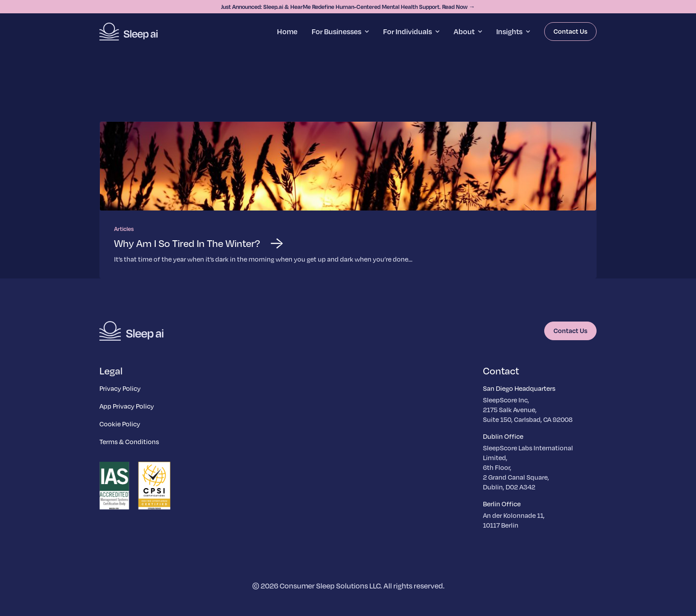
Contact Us (570, 31)
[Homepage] (129, 32)
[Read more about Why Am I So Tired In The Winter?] (348, 200)
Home (287, 31)
